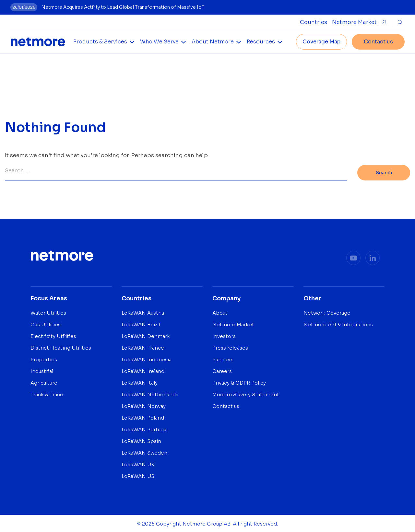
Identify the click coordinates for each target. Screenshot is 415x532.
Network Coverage (327, 312)
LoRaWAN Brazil (141, 324)
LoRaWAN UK (138, 463)
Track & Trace (47, 393)
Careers (222, 370)
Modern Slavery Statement (246, 393)
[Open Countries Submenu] (314, 22)
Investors (224, 335)
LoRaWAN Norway (144, 405)
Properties (44, 359)
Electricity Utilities (53, 335)
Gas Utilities (46, 324)
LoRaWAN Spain (141, 440)
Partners (223, 359)
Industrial (42, 370)
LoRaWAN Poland (143, 417)
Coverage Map (321, 42)
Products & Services (100, 42)
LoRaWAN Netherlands (150, 393)
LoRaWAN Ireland (143, 370)
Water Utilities (48, 312)
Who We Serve (159, 42)
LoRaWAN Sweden (144, 452)
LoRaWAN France (143, 347)
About (220, 312)
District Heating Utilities (61, 347)
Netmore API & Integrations (338, 324)
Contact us (378, 42)
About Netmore (213, 42)
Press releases (230, 347)
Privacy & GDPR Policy (239, 382)
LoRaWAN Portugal (145, 428)
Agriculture (44, 382)
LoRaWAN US (138, 475)
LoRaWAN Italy (140, 382)
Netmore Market (354, 22)
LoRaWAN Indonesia (147, 359)
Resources (261, 42)
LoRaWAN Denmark (146, 335)
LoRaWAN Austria (143, 312)
